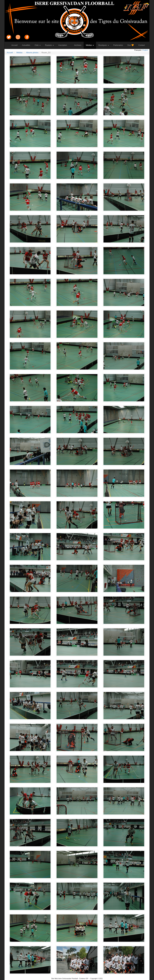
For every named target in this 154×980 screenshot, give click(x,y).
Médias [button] (90, 45)
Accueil (16, 45)
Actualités (27, 45)
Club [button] (38, 45)
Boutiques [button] (104, 45)
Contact (143, 45)
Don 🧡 (132, 45)
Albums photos (32, 53)
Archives (79, 45)
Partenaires (119, 45)
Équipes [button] (50, 45)
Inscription (64, 45)
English (145, 50)
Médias (19, 53)
